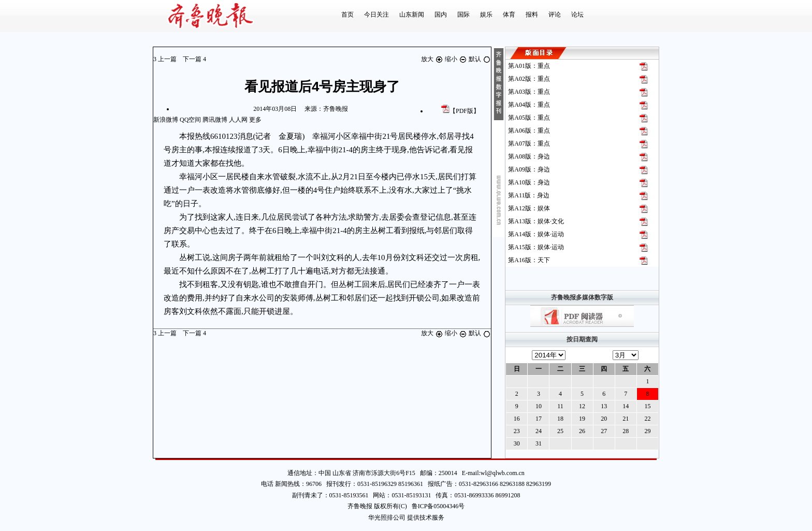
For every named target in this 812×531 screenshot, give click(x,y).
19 (582, 419)
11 (560, 406)
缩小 (457, 59)
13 (604, 406)
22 (647, 419)
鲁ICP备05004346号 (436, 506)
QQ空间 (190, 120)
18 (560, 419)
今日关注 (376, 15)
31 (539, 443)
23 (517, 431)
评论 (555, 15)
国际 (463, 15)
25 (560, 431)
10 (539, 406)
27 (604, 431)
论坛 (577, 15)
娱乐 (486, 15)
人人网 (238, 120)
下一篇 (194, 59)
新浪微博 (166, 120)
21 (626, 419)
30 (517, 443)
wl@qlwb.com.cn (503, 473)
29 (647, 431)
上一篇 (166, 59)
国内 (441, 15)
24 (539, 431)
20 (604, 419)
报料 (532, 15)
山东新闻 (412, 15)
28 (626, 431)
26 (582, 431)
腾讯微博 (215, 120)
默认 (480, 59)
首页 (347, 15)
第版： (529, 66)
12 (582, 406)
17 (539, 419)
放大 (433, 59)
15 (647, 406)
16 (517, 419)
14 (626, 406)
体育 (509, 15)
